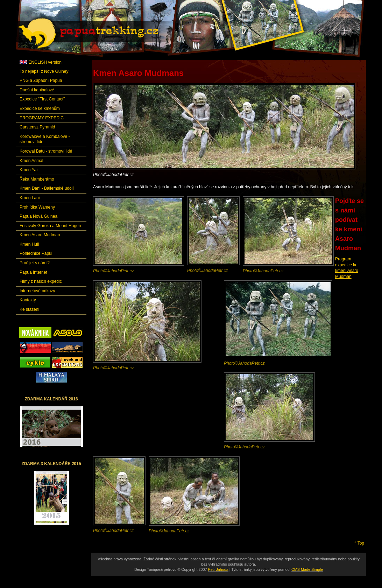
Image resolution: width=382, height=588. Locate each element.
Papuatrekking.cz (97, 33)
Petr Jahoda (218, 569)
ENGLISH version (41, 62)
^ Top (359, 543)
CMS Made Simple (307, 569)
